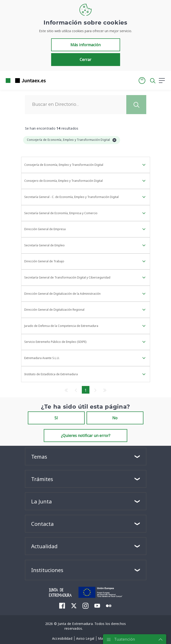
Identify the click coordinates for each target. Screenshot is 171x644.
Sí (56, 418)
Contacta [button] (42, 524)
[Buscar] (76, 105)
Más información (85, 45)
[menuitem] (62, 605)
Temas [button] (39, 456)
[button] (142, 81)
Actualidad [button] (44, 546)
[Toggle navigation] (52, 80)
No (115, 418)
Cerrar (85, 60)
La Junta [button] (42, 501)
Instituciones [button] (47, 570)
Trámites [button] (42, 479)
